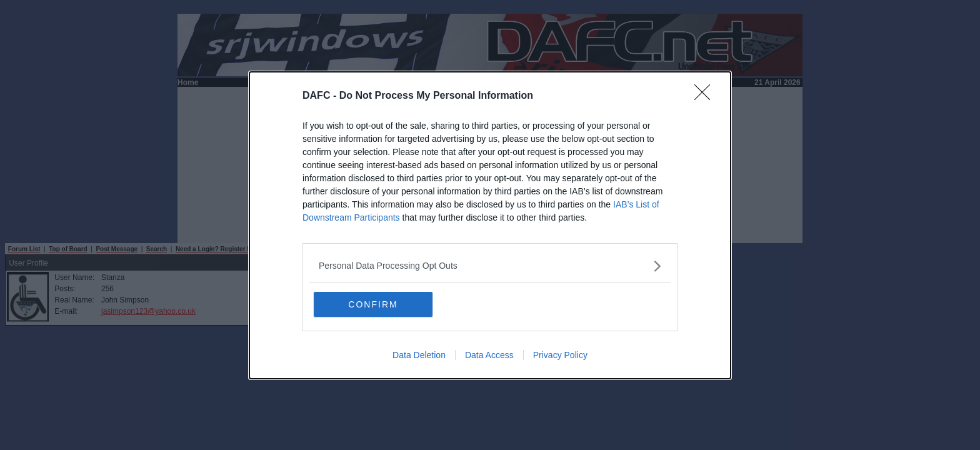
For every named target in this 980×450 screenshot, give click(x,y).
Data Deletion (419, 355)
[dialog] (490, 225)
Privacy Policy (560, 355)
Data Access (489, 355)
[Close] (706, 96)
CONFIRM (373, 304)
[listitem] (490, 266)
